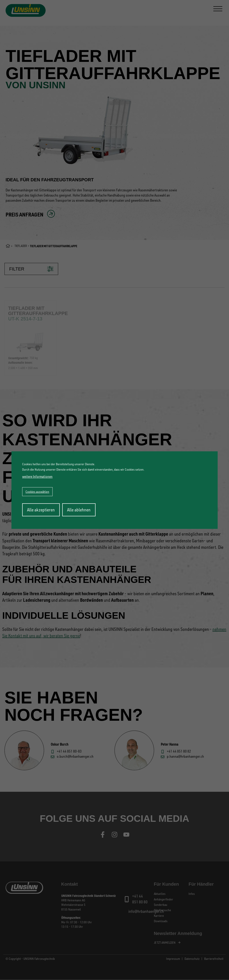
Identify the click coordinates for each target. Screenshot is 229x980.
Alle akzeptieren (41, 510)
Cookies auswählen (37, 492)
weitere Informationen (37, 476)
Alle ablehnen (79, 510)
